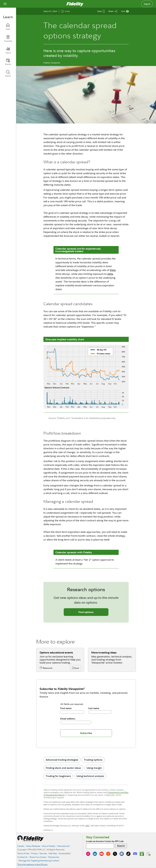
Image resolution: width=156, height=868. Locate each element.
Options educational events (56, 652)
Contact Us (22, 857)
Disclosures (54, 857)
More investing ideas (104, 652)
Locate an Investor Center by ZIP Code (105, 841)
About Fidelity (49, 846)
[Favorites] (8, 39)
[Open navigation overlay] (5, 4)
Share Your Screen (38, 857)
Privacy (34, 853)
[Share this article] (113, 11)
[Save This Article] (101, 11)
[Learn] (8, 27)
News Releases (33, 846)
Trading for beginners (58, 776)
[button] (77, 668)
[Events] (8, 62)
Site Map (53, 853)
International (63, 846)
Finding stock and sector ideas (63, 768)
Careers (21, 846)
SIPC (88, 826)
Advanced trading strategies (62, 760)
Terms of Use (23, 853)
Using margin (94, 768)
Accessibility (65, 853)
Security (43, 853)
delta (110, 274)
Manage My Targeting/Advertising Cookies (39, 860)
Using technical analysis (90, 776)
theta (113, 270)
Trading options (93, 760)
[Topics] (8, 50)
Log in (147, 4)
